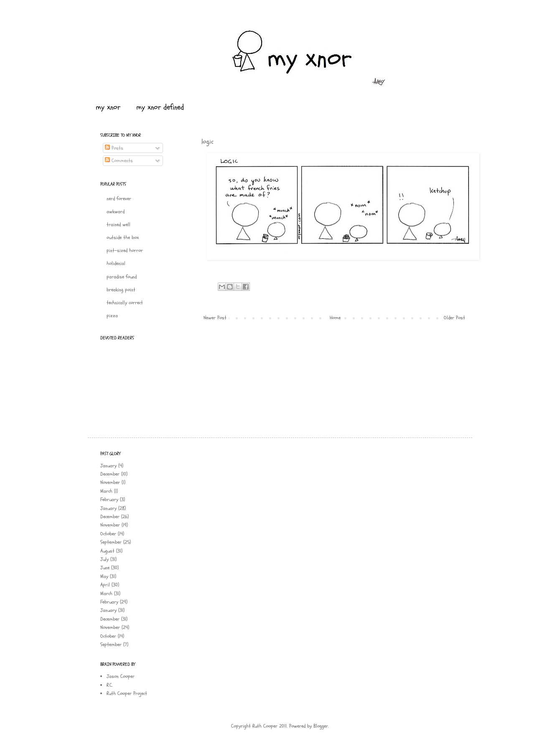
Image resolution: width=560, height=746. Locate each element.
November (110, 482)
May (104, 576)
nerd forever (119, 199)
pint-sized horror (125, 250)
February (109, 499)
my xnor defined (160, 107)
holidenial (116, 263)
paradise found (122, 277)
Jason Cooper (121, 676)
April (105, 585)
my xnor (108, 107)
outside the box (123, 237)
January (108, 466)
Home (335, 318)
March (106, 491)
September (111, 542)
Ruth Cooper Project (127, 693)
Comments (119, 160)
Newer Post (215, 318)
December (110, 474)
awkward (116, 211)
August (107, 551)
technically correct (125, 303)
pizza (112, 316)
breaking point (121, 290)
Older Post (454, 318)
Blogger (321, 726)
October (108, 534)
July (104, 559)
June (105, 568)
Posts (114, 148)
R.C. (110, 685)
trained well (118, 224)
